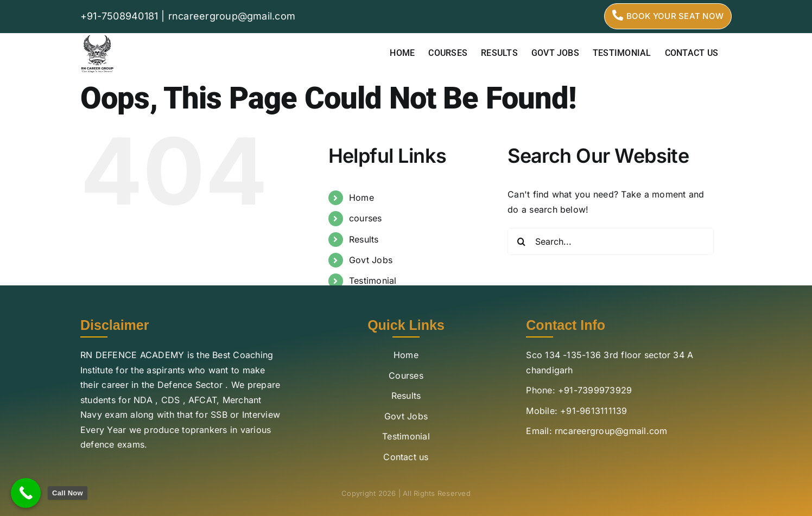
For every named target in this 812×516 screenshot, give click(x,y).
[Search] (521, 241)
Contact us (406, 457)
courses (366, 218)
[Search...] (611, 241)
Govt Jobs (371, 260)
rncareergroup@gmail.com (232, 16)
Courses (406, 375)
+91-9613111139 (594, 411)
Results (364, 239)
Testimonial (373, 281)
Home (361, 198)
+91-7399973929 (595, 390)
